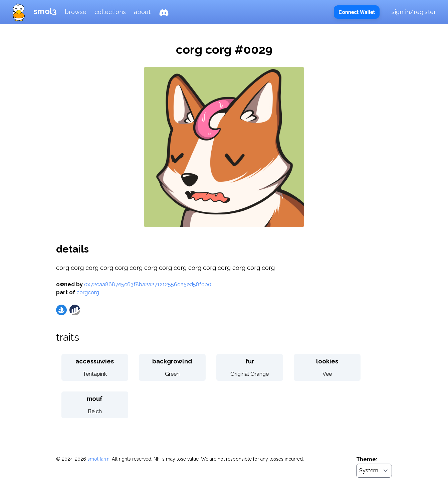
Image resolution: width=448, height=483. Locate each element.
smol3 (32, 11)
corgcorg (88, 292)
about (142, 12)
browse (76, 12)
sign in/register (414, 12)
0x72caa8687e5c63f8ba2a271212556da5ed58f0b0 (148, 284)
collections (110, 12)
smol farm (98, 459)
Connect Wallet (357, 12)
